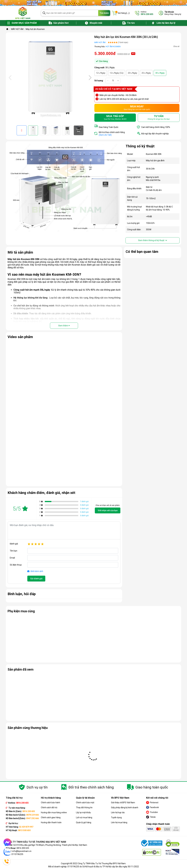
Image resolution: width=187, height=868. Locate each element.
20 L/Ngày (133, 73)
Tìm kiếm (104, 13)
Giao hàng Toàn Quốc (109, 127)
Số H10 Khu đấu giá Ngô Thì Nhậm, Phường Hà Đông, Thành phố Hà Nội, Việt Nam (50, 845)
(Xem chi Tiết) (105, 135)
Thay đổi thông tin (84, 808)
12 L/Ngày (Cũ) (117, 73)
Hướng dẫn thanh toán (51, 822)
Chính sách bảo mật (85, 803)
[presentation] (10, 78)
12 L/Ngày (101, 73)
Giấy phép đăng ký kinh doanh (125, 808)
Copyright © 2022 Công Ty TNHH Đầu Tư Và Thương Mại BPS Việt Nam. (93, 863)
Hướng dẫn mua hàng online (54, 812)
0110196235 (17, 854)
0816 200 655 (23, 848)
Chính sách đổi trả (49, 808)
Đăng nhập (169, 14)
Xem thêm (64, 326)
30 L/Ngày (160, 73)
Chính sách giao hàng (51, 817)
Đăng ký (178, 14)
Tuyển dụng (116, 817)
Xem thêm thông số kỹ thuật (153, 240)
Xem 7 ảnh (79, 130)
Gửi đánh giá (36, 579)
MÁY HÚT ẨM (100, 42)
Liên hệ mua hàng (119, 822)
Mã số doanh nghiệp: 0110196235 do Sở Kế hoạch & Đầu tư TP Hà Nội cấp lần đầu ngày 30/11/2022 (93, 867)
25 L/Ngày (146, 73)
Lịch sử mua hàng (84, 817)
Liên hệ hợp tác (118, 812)
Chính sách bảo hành (50, 803)
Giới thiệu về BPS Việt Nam (123, 803)
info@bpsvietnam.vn (22, 851)
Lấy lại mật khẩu (83, 812)
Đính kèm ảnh (35, 571)
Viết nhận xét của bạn (108, 510)
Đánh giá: (14, 544)
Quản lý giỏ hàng (84, 822)
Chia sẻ (176, 46)
